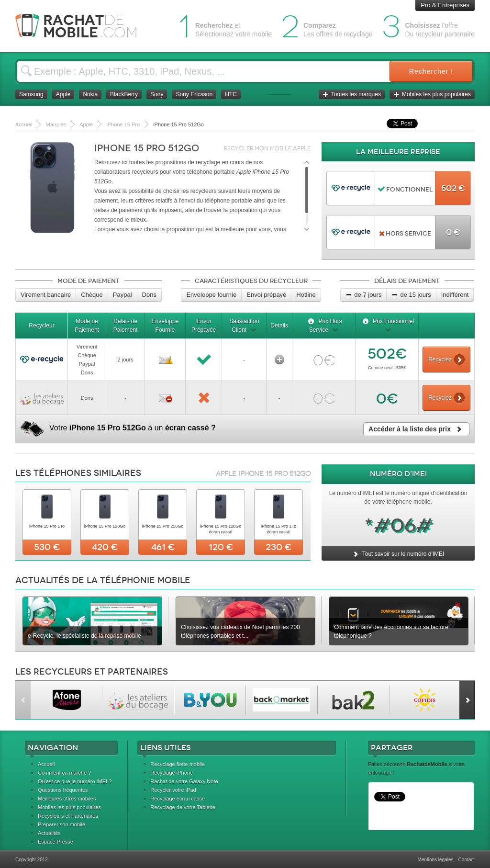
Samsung (31, 94)
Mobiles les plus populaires (432, 94)
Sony (157, 94)
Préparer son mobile (61, 824)
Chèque (92, 295)
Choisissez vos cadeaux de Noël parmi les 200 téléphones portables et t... (240, 631)
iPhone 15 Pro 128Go (105, 526)
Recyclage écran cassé (178, 799)
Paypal (122, 295)
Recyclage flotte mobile (178, 764)
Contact (467, 860)
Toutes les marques (352, 94)
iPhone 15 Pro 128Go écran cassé (221, 529)
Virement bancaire (46, 295)
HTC (231, 94)
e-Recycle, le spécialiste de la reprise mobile (84, 636)
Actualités (49, 833)
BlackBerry (124, 94)
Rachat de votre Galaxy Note (184, 781)
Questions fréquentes (63, 790)
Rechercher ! (431, 71)
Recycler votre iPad (173, 790)
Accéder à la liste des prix (416, 429)
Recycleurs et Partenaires (68, 816)
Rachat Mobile (84, 26)
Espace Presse (56, 842)
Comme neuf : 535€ (387, 368)
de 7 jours (363, 295)
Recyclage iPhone (172, 773)
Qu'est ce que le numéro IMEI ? (75, 781)
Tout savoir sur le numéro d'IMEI (398, 554)
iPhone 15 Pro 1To (47, 526)
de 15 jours (411, 295)
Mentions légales (435, 860)
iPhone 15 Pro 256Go (163, 526)
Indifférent (455, 295)
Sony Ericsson (194, 94)
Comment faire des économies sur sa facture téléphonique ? (391, 631)
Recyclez (446, 360)
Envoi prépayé (266, 295)
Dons (149, 295)
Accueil (46, 764)
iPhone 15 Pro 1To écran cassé (278, 529)
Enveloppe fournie (211, 295)
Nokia (90, 94)
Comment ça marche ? (64, 773)
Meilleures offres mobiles (67, 799)
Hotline (306, 295)
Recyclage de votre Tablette (183, 807)
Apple (63, 94)
